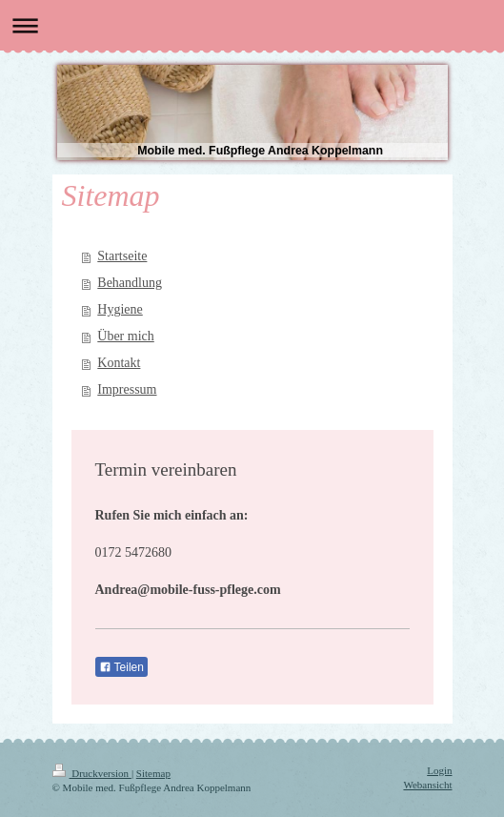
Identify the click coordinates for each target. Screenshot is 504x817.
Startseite (122, 256)
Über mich (125, 336)
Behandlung (130, 283)
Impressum (127, 389)
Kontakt (119, 363)
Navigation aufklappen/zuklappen (252, 25)
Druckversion (92, 773)
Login (439, 770)
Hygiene (120, 309)
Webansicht (427, 785)
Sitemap (153, 773)
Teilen (121, 667)
